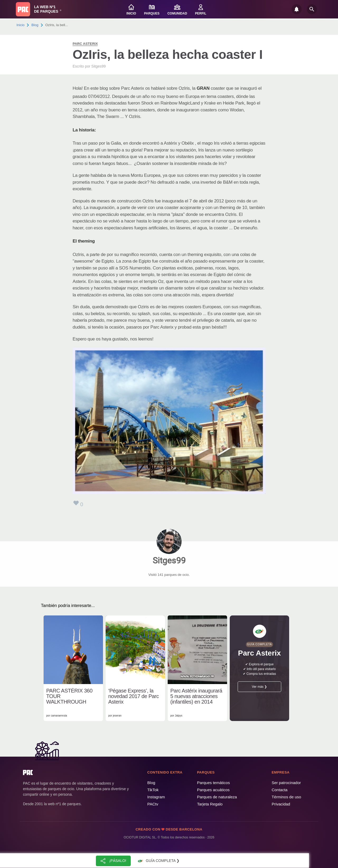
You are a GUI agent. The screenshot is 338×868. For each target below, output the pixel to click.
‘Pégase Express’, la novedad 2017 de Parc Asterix (133, 696)
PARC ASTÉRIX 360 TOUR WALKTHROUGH (69, 696)
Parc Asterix (85, 44)
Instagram (156, 797)
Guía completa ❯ (158, 861)
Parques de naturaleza (217, 797)
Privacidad (281, 804)
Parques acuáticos (213, 790)
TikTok (153, 790)
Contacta (280, 790)
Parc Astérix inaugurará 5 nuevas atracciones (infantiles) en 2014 (196, 696)
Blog (35, 25)
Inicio (21, 25)
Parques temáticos (213, 783)
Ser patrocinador (286, 783)
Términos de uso (287, 797)
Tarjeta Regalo (210, 804)
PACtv (153, 804)
